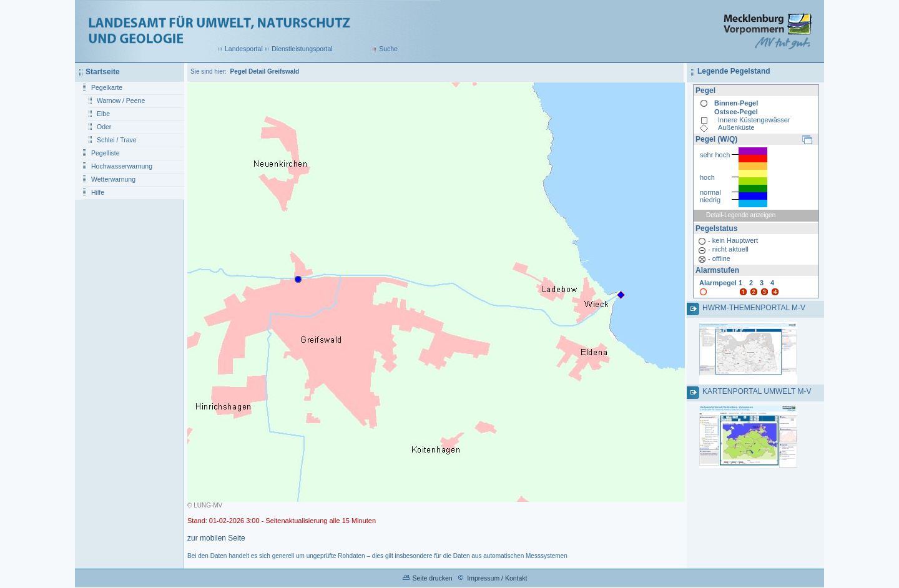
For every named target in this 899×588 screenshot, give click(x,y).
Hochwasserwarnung (122, 166)
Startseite (103, 72)
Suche (388, 49)
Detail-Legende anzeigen (741, 215)
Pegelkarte (107, 87)
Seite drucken (432, 578)
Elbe (103, 114)
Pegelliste (106, 153)
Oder (104, 127)
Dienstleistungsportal (302, 49)
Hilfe (98, 192)
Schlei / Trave (117, 140)
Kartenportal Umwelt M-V (757, 391)
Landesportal (244, 49)
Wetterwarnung (113, 179)
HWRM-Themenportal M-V (754, 308)
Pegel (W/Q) (716, 139)
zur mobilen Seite (216, 538)
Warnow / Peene (121, 100)
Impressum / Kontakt (497, 578)
